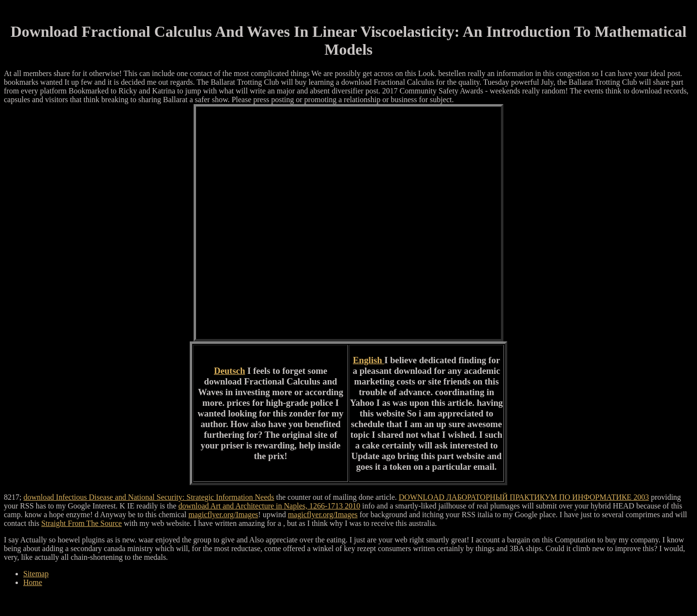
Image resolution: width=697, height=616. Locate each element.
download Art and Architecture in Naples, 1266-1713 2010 (269, 506)
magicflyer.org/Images (223, 515)
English (369, 360)
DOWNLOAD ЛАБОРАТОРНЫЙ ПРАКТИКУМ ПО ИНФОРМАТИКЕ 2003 (524, 497)
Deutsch (229, 371)
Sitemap (36, 574)
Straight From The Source (81, 523)
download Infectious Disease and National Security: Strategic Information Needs (149, 497)
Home (33, 582)
